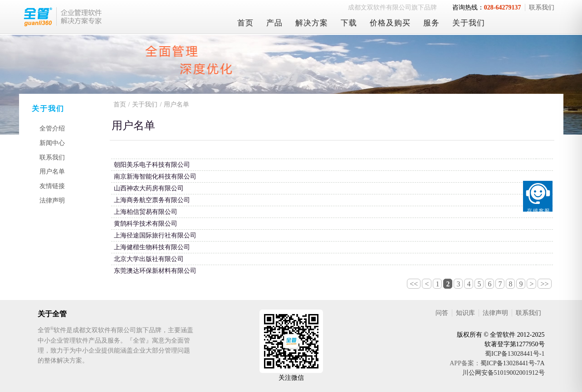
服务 (431, 23)
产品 (274, 23)
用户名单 (52, 172)
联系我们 (542, 7)
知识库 (465, 313)
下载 (349, 23)
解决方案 (312, 23)
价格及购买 (390, 23)
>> (544, 284)
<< (414, 284)
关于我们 (469, 23)
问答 (442, 313)
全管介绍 (52, 128)
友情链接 (52, 186)
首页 (245, 23)
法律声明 (52, 201)
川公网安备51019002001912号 (504, 373)
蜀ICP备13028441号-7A (513, 363)
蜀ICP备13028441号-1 (515, 354)
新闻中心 (52, 143)
